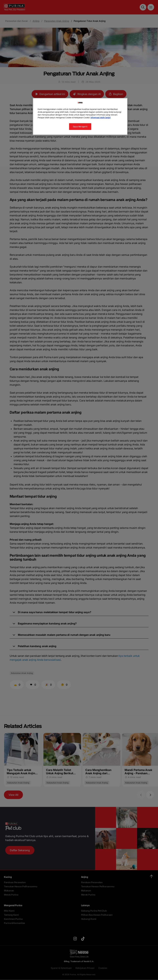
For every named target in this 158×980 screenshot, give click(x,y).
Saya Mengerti (80, 127)
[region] (80, 116)
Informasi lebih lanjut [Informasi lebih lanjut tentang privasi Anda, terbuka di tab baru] (101, 118)
